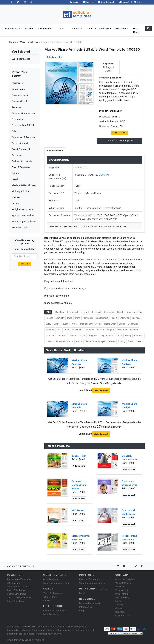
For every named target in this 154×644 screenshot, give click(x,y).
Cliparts (47, 600)
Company (92, 336)
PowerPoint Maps (16, 590)
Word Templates (29, 42)
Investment (122, 330)
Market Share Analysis (95, 341)
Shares (112, 341)
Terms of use (122, 590)
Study (48, 324)
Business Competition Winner (79, 485)
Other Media (45, 29)
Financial (60, 341)
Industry (134, 330)
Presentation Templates (19, 579)
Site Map (120, 605)
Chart (98, 312)
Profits (98, 324)
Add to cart (101, 391)
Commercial (72, 312)
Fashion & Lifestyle (22, 161)
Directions (120, 612)
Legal (15, 179)
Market (79, 341)
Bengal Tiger (79, 456)
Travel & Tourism (21, 228)
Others (16, 203)
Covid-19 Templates (98, 29)
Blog (82, 611)
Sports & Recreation (23, 216)
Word (28, 29)
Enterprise (124, 318)
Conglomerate (106, 336)
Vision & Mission (124, 583)
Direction (60, 312)
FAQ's (118, 601)
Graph (67, 330)
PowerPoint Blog (15, 601)
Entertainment (20, 143)
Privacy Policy (122, 594)
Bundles (76, 29)
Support (124, 2)
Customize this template (120, 141)
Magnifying (133, 324)
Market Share (87, 324)
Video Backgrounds (53, 593)
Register (88, 2)
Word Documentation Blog (56, 583)
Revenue (66, 324)
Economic (139, 336)
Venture (100, 330)
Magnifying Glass (135, 312)
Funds (131, 341)
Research (76, 330)
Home (13, 42)
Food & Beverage (21, 167)
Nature (16, 197)
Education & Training (23, 137)
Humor (15, 173)
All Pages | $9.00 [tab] (108, 67)
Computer (17, 119)
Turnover (50, 336)
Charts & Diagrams (16, 594)
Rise (59, 330)
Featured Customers (89, 579)
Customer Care (123, 616)
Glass (75, 324)
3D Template (13, 583)
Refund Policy (122, 597)
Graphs (119, 336)
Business (136, 318)
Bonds (122, 324)
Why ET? (120, 587)
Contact (119, 608)
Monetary (73, 336)
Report (114, 318)
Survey (128, 336)
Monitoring (88, 318)
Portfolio (121, 29)
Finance (49, 318)
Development (102, 318)
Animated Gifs (50, 597)
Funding (122, 341)
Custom (105, 175)
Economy (50, 330)
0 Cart (139, 2)
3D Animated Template (18, 587)
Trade (69, 318)
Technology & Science (24, 222)
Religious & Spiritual (23, 209)
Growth (121, 312)
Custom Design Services (19, 597)
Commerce (89, 330)
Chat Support (106, 2)
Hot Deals (136, 30)
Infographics (85, 607)
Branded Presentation (90, 603)
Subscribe (25, 264)
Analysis (50, 341)
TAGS (48, 312)
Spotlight (60, 318)
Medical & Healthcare (24, 185)
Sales (83, 336)
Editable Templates (34, 640)
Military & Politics (21, 191)
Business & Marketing (23, 113)
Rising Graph (110, 324)
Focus (70, 341)
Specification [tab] (55, 151)
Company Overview (125, 579)
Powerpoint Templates (54, 611)
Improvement (87, 312)
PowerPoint (11, 29)
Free (62, 29)
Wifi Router (78, 510)
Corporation (109, 312)
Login (74, 2)
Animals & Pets (20, 95)
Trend (77, 318)
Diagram (110, 330)
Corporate (61, 336)
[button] (148, 28)
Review (140, 341)
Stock (56, 324)
